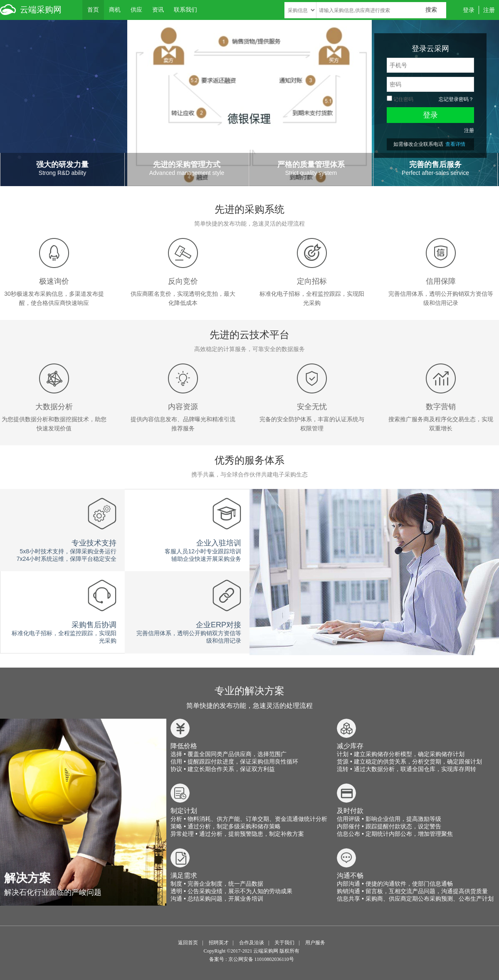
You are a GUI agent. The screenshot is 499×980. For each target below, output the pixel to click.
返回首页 (188, 943)
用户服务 (315, 943)
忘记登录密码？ (456, 99)
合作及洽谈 (252, 943)
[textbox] (381, 10)
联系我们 (185, 10)
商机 (115, 10)
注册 (489, 10)
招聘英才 (219, 943)
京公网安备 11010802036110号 (261, 959)
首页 (93, 10)
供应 (136, 10)
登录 (469, 10)
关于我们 (284, 943)
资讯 (158, 10)
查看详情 (455, 144)
